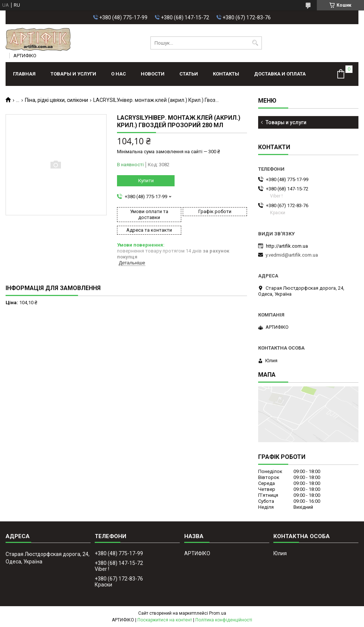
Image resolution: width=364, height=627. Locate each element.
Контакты (226, 74)
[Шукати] (255, 43)
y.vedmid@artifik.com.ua (292, 255)
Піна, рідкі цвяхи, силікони (56, 100)
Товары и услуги (73, 74)
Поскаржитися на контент (165, 620)
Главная (24, 74)
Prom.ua (218, 613)
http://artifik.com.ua (287, 246)
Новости (153, 74)
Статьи (189, 74)
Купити (146, 181)
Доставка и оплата (280, 74)
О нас (118, 74)
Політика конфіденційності (224, 620)
